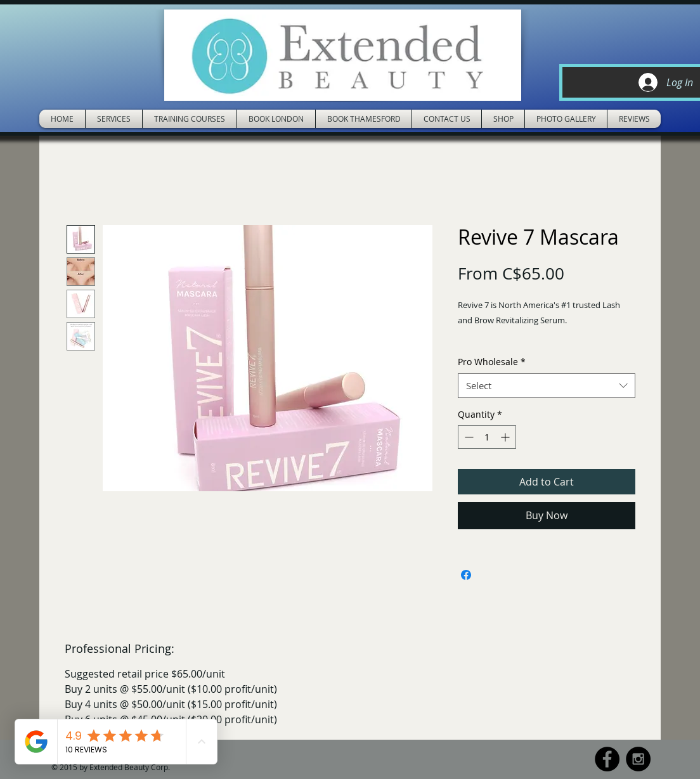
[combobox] (547, 386)
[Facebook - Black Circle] (607, 759)
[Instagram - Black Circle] (638, 759)
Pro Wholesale (492, 362)
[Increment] (506, 437)
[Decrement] (468, 437)
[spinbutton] (487, 437)
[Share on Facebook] (466, 575)
